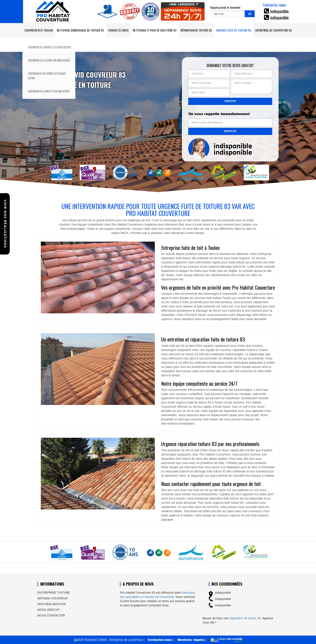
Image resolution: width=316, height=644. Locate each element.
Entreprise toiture (54, 593)
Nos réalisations (52, 604)
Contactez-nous (161, 640)
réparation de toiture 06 (245, 618)
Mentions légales (191, 640)
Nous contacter (51, 615)
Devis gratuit (49, 610)
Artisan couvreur (53, 598)
